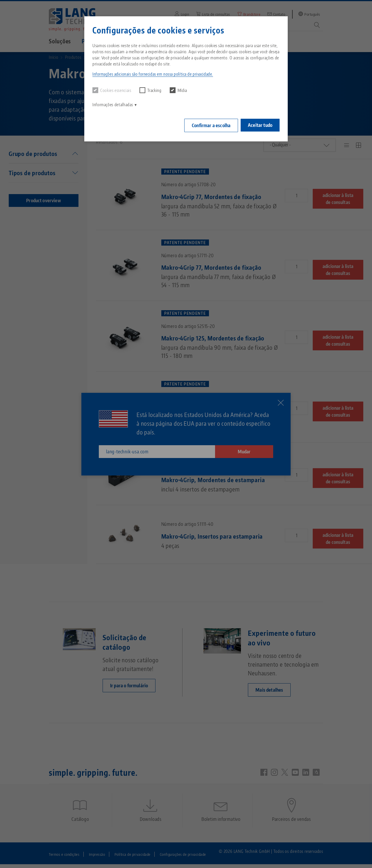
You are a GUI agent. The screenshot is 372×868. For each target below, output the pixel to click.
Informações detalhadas (113, 105)
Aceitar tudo (260, 124)
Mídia (178, 90)
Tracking (151, 90)
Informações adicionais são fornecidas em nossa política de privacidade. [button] (153, 74)
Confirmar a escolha (209, 125)
